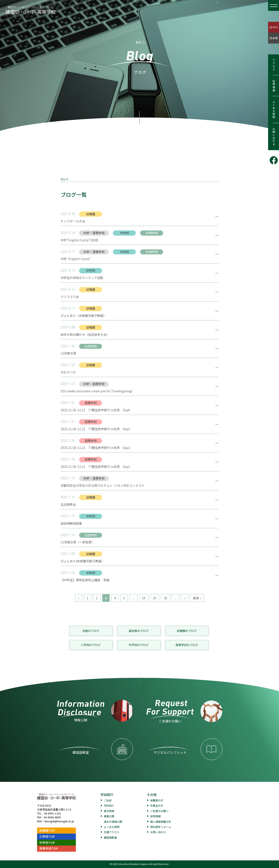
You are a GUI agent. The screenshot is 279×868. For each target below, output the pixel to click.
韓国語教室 (110, 837)
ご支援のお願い (159, 811)
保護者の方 (157, 800)
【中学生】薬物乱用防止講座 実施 (85, 580)
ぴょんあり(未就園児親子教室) (82, 561)
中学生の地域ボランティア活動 (82, 278)
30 (165, 598)
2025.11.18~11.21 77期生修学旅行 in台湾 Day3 (95, 429)
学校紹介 (107, 795)
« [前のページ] (79, 598)
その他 (152, 795)
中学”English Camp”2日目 (79, 240)
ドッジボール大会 (73, 221)
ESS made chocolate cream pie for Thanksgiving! (96, 391)
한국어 (274, 27)
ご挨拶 (108, 800)
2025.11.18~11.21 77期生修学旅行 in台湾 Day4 (95, 410)
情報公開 (109, 816)
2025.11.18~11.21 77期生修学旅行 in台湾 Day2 (95, 448)
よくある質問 (274, 110)
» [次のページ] (185, 598)
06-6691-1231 (53, 813)
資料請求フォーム (161, 827)
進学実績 (109, 811)
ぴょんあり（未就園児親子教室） (83, 316)
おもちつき (68, 372)
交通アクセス (111, 832)
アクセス (274, 65)
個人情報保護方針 (161, 822)
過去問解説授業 (71, 523)
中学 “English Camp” (76, 259)
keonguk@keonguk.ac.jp (59, 821)
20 (155, 598)
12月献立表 (68, 353)
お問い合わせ (274, 137)
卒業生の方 (157, 805)
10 (144, 598)
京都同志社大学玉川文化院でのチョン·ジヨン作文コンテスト (103, 485)
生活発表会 (68, 504)
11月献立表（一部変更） (78, 542)
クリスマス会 (70, 297)
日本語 (274, 38)
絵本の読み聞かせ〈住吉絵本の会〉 (85, 334)
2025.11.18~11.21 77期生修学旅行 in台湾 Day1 (95, 467)
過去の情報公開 (113, 822)
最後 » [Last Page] (197, 598)
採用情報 (274, 86)
